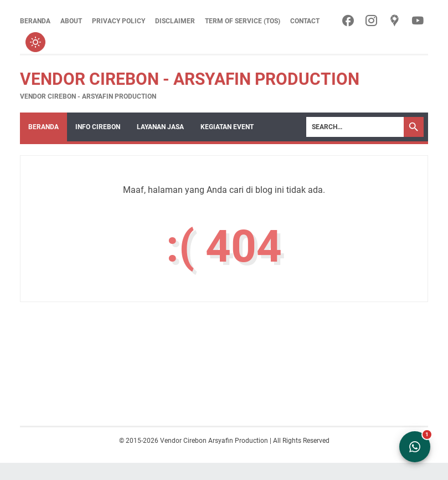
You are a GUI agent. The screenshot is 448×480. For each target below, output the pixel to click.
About (71, 21)
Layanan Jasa (160, 127)
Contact (305, 21)
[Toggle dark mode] (35, 42)
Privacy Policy (119, 21)
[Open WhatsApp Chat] (415, 447)
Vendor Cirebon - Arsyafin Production (190, 79)
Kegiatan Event (227, 127)
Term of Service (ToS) (243, 21)
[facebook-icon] (348, 21)
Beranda (35, 21)
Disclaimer (175, 21)
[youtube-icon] (418, 21)
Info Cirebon (98, 127)
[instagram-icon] (371, 21)
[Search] (355, 127)
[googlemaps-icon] (395, 21)
